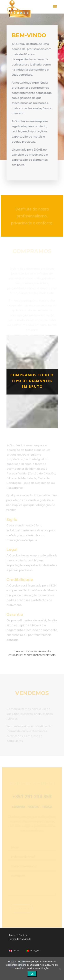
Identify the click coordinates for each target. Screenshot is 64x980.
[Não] (60, 969)
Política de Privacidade (20, 939)
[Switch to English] (14, 951)
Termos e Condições (19, 935)
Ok (32, 974)
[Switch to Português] (33, 951)
